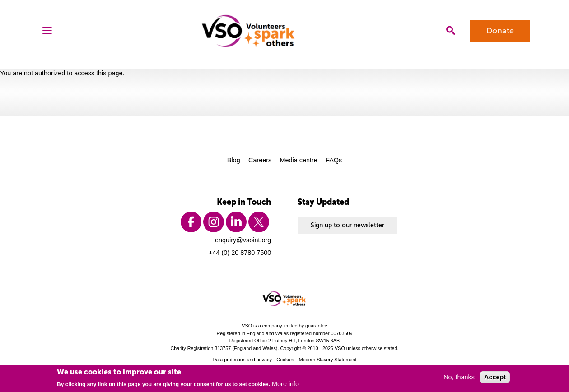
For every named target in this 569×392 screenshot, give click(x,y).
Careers (260, 160)
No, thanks (459, 377)
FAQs (334, 160)
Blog (234, 160)
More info (285, 384)
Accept (495, 377)
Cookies (285, 360)
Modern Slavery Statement (328, 360)
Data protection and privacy (242, 360)
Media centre (299, 160)
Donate (500, 31)
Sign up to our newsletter (347, 225)
